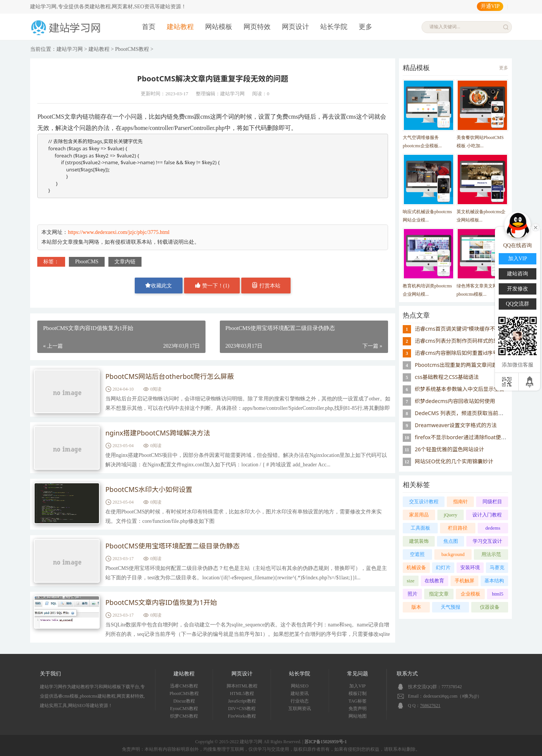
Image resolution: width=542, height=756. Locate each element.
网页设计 (295, 27)
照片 (413, 594)
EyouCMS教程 (184, 709)
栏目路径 (458, 528)
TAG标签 (358, 701)
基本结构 (494, 581)
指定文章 (439, 594)
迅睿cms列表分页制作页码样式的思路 (459, 341)
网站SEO (300, 686)
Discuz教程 (184, 701)
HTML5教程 (242, 693)
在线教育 (434, 581)
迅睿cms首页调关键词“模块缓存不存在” (461, 329)
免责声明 (358, 709)
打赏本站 (266, 285)
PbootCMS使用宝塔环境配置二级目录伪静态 (173, 546)
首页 (149, 27)
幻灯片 (443, 567)
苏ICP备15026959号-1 (326, 742)
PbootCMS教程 (132, 49)
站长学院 (334, 27)
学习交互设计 (487, 541)
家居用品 (419, 515)
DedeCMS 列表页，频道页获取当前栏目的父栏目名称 (478, 413)
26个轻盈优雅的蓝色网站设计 (449, 449)
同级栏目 (492, 502)
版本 (416, 607)
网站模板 (219, 27)
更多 (365, 27)
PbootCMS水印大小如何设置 (149, 490)
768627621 (430, 706)
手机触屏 (464, 581)
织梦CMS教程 (184, 716)
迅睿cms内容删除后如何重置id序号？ (459, 353)
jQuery (451, 515)
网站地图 (358, 716)
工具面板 (420, 528)
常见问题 (358, 674)
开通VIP (490, 6)
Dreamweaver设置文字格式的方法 (456, 425)
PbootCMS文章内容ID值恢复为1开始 (161, 603)
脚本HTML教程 (242, 686)
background (453, 554)
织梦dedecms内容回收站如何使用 (455, 401)
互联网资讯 (300, 709)
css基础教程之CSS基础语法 (447, 377)
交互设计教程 (424, 502)
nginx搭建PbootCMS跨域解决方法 (158, 433)
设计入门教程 (487, 515)
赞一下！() (212, 285)
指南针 (461, 502)
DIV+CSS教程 (242, 709)
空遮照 (417, 554)
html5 (498, 594)
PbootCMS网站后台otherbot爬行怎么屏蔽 (170, 377)
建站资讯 (300, 693)
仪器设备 (490, 607)
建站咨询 (518, 274)
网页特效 (257, 27)
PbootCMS (87, 262)
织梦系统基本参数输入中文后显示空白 (460, 389)
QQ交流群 (518, 304)
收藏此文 (158, 285)
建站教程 (180, 27)
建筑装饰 (419, 541)
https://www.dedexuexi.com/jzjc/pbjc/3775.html (119, 232)
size (411, 581)
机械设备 (416, 567)
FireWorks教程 (242, 716)
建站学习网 (70, 49)
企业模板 (470, 594)
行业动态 (300, 701)
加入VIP (357, 686)
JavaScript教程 (242, 701)
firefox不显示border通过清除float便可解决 (466, 437)
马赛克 (497, 567)
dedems (493, 528)
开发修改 (518, 289)
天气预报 (451, 607)
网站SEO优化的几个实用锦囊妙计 (454, 461)
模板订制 (358, 693)
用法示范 (491, 554)
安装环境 (470, 567)
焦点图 (451, 541)
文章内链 (125, 262)
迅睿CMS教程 (184, 686)
